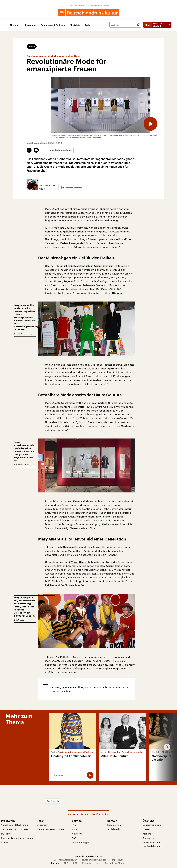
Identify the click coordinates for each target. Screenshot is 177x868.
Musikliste (75, 25)
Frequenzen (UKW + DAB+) (50, 829)
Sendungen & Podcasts (53, 25)
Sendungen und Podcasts (15, 829)
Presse (146, 829)
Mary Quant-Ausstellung (70, 688)
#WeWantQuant (78, 562)
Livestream (42, 825)
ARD (66, 863)
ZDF (75, 863)
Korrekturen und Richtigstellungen (152, 844)
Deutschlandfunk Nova (98, 5)
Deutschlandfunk (76, 5)
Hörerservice (114, 825)
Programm (31, 25)
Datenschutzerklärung (65, 860)
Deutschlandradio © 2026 (88, 856)
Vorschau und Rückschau (14, 825)
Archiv (88, 25)
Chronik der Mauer (115, 863)
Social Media (114, 829)
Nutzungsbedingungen (94, 860)
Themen (14, 25)
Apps (75, 829)
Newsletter (78, 834)
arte (98, 863)
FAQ (74, 825)
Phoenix (87, 863)
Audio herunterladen (62, 150)
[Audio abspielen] (150, 124)
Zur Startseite (53, 801)
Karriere (147, 834)
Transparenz (149, 838)
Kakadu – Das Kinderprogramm (17, 838)
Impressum (117, 860)
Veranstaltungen (81, 842)
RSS (74, 838)
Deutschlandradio (152, 825)
